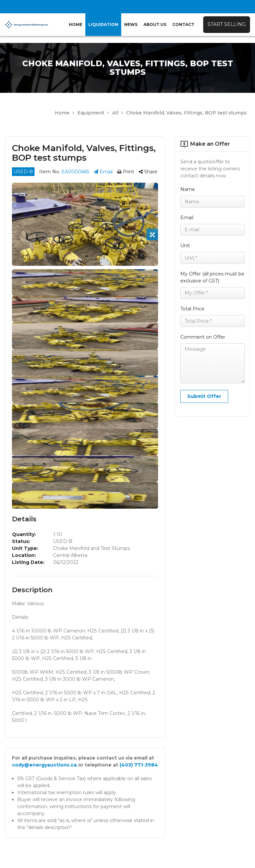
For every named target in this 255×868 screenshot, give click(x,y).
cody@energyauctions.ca (44, 765)
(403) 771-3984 (139, 765)
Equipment (93, 113)
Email (103, 172)
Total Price (192, 309)
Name (188, 189)
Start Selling (227, 24)
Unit (185, 246)
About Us (155, 24)
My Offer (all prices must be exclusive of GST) (212, 277)
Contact (183, 24)
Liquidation (103, 24)
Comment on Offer (203, 337)
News (131, 24)
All (118, 113)
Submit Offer (204, 396)
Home (76, 24)
